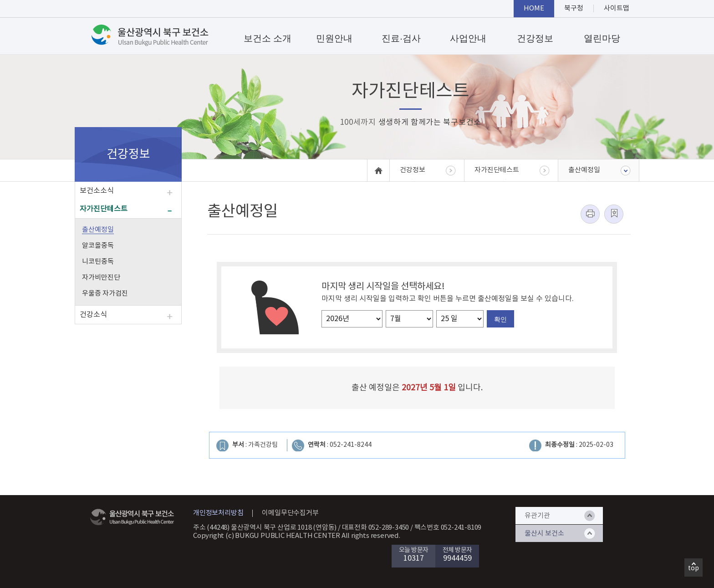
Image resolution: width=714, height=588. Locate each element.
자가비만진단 (101, 278)
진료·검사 (401, 38)
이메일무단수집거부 (290, 513)
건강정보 (535, 38)
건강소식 (93, 315)
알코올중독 (98, 246)
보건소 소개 (268, 38)
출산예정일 (98, 230)
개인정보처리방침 (218, 513)
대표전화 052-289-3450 (376, 528)
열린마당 (602, 38)
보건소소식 (97, 191)
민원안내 (334, 38)
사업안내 (468, 38)
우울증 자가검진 (105, 294)
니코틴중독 (98, 262)
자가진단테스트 (104, 209)
